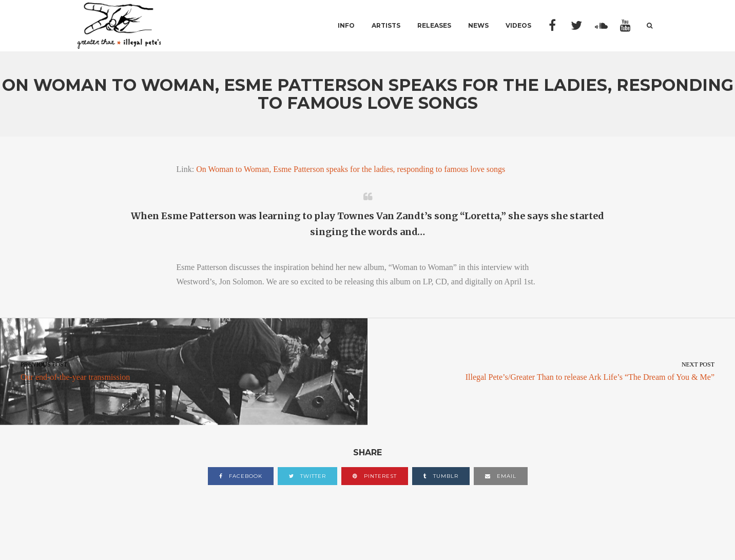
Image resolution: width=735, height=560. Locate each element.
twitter (307, 476)
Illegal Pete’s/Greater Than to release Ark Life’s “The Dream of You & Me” (551, 370)
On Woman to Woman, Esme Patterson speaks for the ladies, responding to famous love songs (351, 169)
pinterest (375, 476)
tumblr (441, 476)
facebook (241, 476)
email (501, 476)
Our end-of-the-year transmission (184, 370)
